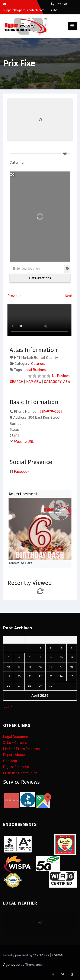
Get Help (10, 761)
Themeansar (34, 965)
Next (69, 296)
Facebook (22, 472)
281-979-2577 (51, 412)
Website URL (24, 442)
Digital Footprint (16, 767)
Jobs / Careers (15, 743)
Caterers (38, 364)
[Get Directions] (40, 278)
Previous (14, 296)
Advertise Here (20, 563)
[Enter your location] (37, 269)
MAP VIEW (34, 382)
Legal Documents (17, 737)
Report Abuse (14, 755)
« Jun (8, 707)
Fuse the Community (20, 773)
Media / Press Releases (21, 749)
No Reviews (61, 376)
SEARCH (17, 382)
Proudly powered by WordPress (27, 955)
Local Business (35, 370)
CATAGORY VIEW (57, 382)
